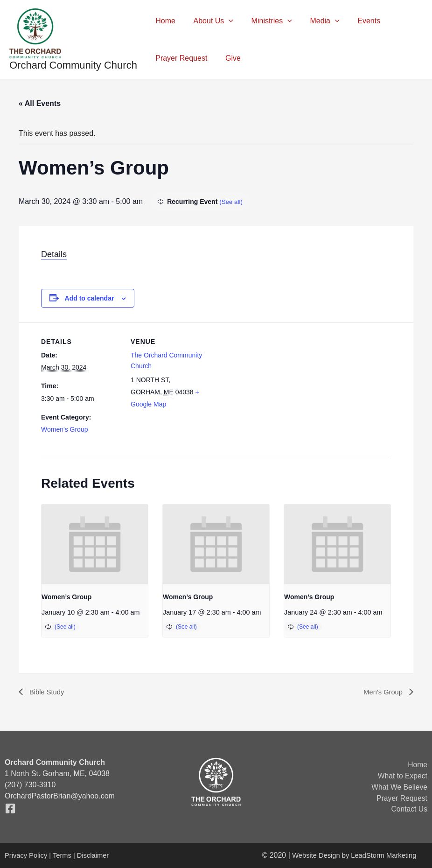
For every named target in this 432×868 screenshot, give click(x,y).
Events (355, 21)
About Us (209, 21)
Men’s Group (382, 692)
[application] (224, 21)
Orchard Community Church (73, 65)
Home (164, 21)
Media (314, 21)
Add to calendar (90, 298)
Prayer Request (180, 58)
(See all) (231, 202)
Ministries (264, 21)
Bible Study (47, 692)
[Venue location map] (269, 387)
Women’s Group (66, 597)
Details (54, 254)
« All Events (40, 103)
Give (228, 58)
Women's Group (64, 429)
